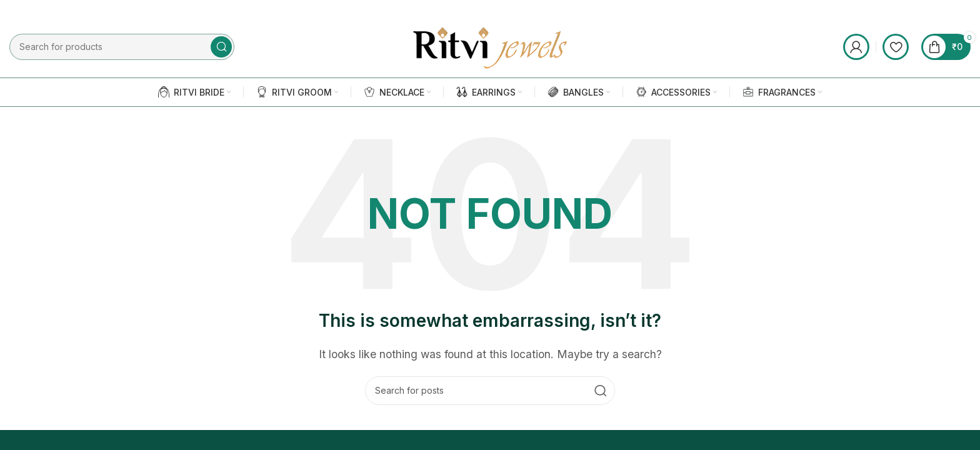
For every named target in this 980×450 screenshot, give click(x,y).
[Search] (490, 391)
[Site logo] (490, 46)
